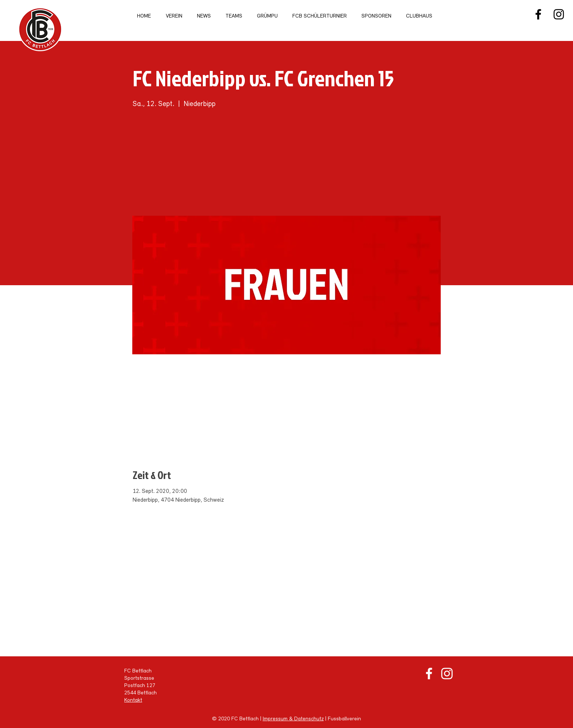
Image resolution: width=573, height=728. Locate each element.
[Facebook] (538, 14)
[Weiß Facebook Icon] (429, 674)
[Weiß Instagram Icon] (447, 674)
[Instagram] (559, 14)
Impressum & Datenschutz (293, 719)
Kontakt (133, 700)
